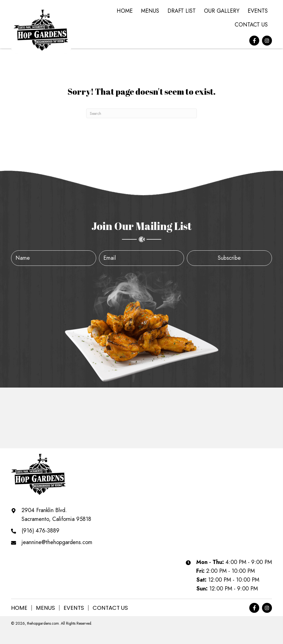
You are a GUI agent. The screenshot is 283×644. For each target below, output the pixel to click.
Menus (45, 608)
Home (19, 608)
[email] (141, 258)
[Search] (141, 113)
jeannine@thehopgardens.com (57, 542)
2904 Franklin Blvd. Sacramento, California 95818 (56, 515)
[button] (254, 41)
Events (74, 608)
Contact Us (110, 608)
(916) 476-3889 (40, 531)
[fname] (54, 258)
